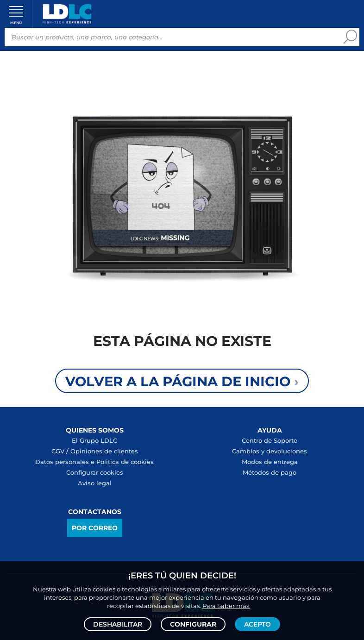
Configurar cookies (95, 472)
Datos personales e (66, 462)
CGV (58, 451)
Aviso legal (95, 483)
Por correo (95, 528)
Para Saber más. (226, 606)
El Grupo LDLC (94, 440)
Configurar (193, 624)
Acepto (257, 624)
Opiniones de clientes (104, 451)
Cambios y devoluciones (270, 451)
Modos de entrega (270, 462)
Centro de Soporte (270, 440)
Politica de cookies (125, 462)
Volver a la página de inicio (182, 381)
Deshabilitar (118, 624)
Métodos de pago (270, 472)
